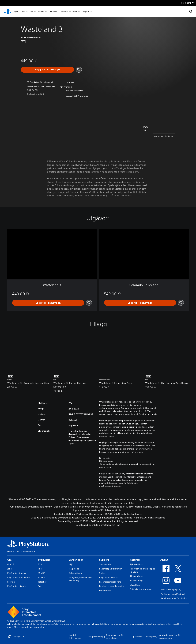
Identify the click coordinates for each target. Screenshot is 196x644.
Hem (10, 551)
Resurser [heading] (135, 560)
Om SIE (11, 564)
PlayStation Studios (17, 573)
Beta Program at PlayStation (174, 598)
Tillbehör (53, 12)
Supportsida (105, 564)
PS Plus (41, 12)
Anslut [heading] (164, 560)
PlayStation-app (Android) (173, 594)
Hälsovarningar (106, 461)
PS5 (24, 12)
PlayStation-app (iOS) (171, 590)
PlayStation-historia (17, 586)
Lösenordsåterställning (110, 582)
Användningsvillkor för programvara (170, 637)
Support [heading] (104, 560)
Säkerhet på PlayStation (111, 569)
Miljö (71, 564)
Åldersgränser (137, 576)
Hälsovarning (136, 581)
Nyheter (65, 12)
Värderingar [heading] (76, 560)
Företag (11, 582)
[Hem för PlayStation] (7, 12)
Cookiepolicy (151, 637)
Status (102, 573)
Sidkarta (139, 637)
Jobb (10, 569)
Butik (75, 12)
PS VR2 (41, 573)
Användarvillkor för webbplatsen (115, 637)
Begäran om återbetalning (112, 586)
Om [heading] (9, 560)
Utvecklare (135, 585)
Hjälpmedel (74, 569)
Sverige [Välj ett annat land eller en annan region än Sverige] (16, 637)
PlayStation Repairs (108, 577)
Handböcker (105, 590)
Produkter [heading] (44, 560)
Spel (16, 12)
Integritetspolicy (96, 637)
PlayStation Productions (19, 577)
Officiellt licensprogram (141, 589)
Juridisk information (75, 637)
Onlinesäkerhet (76, 573)
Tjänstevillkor (136, 564)
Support (85, 12)
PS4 (32, 12)
